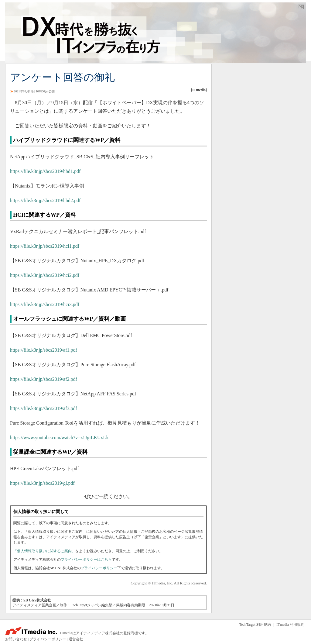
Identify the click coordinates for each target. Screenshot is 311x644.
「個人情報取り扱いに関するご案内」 (44, 551)
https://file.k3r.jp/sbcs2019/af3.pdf (44, 408)
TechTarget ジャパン (155, 33)
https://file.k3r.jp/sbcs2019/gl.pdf (42, 483)
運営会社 (76, 639)
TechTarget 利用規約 (255, 625)
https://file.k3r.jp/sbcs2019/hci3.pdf (45, 304)
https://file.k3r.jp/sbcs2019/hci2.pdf (45, 275)
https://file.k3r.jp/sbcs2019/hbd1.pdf (45, 171)
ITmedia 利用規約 (290, 625)
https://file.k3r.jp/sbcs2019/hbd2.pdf (45, 200)
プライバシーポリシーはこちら (86, 560)
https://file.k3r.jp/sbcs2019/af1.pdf (44, 350)
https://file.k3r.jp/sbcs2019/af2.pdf (44, 379)
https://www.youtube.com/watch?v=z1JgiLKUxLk (59, 437)
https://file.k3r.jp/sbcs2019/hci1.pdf (45, 246)
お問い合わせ (16, 639)
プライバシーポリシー (99, 568)
